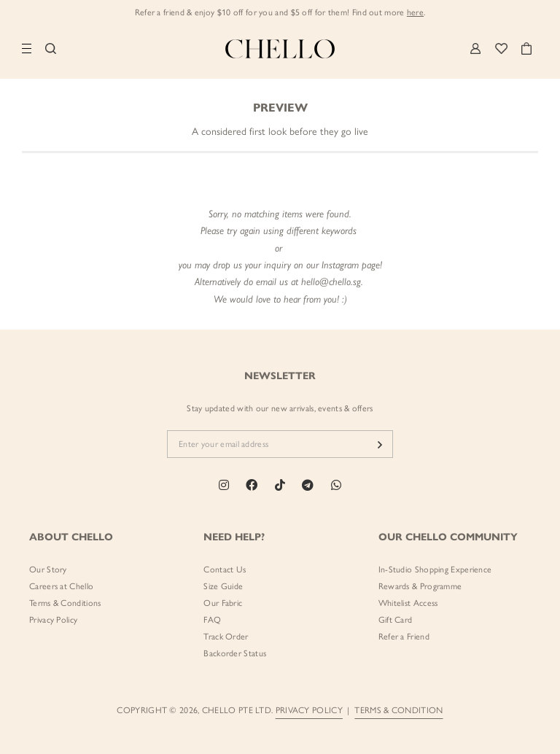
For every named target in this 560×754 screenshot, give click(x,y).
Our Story (48, 570)
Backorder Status (235, 653)
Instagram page (351, 265)
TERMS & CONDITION (398, 710)
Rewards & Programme (420, 586)
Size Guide (223, 586)
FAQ (212, 620)
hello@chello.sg (331, 281)
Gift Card (396, 620)
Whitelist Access (408, 603)
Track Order (226, 637)
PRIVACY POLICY (309, 710)
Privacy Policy (53, 620)
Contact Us (225, 570)
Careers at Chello (61, 586)
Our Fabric (223, 603)
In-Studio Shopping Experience (435, 570)
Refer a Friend (404, 637)
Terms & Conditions (65, 603)
